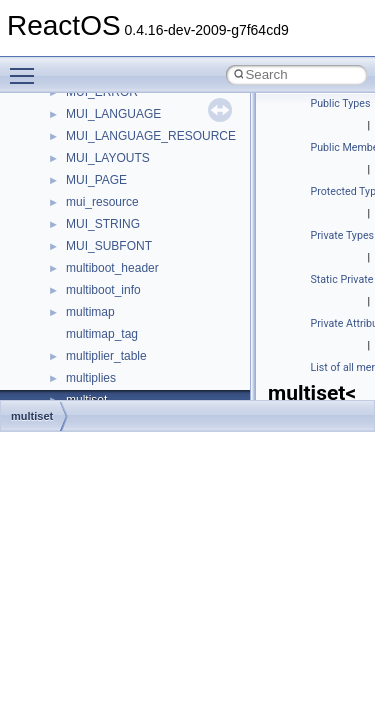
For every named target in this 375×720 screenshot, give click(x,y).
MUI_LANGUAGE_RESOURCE (151, 136)
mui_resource (102, 202)
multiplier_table (106, 356)
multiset (32, 416)
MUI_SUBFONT (109, 246)
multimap (90, 312)
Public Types (341, 103)
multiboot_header (112, 268)
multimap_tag (102, 334)
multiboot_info (103, 290)
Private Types (343, 235)
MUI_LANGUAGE (113, 114)
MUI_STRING (103, 224)
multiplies (91, 378)
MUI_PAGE (96, 180)
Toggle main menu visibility (27, 67)
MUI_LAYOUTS (108, 158)
